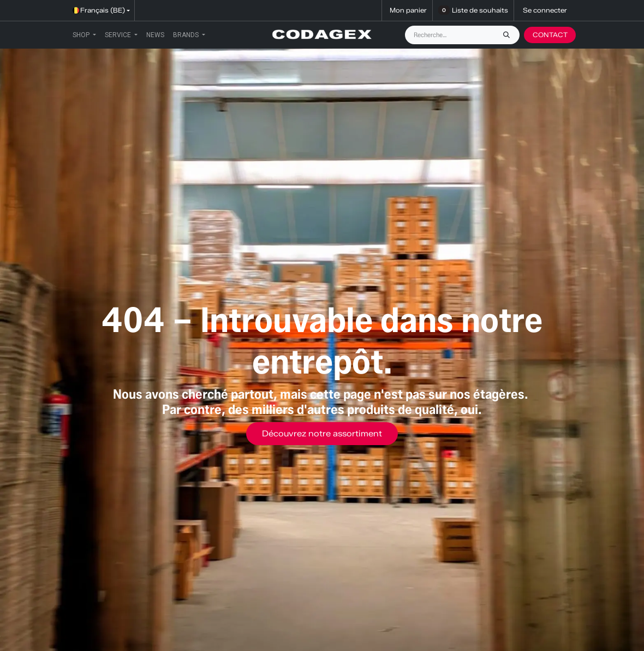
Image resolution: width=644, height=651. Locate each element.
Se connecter (545, 10)
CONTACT (550, 35)
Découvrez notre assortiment (322, 434)
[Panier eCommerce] (407, 10)
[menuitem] (84, 35)
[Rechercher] (509, 35)
